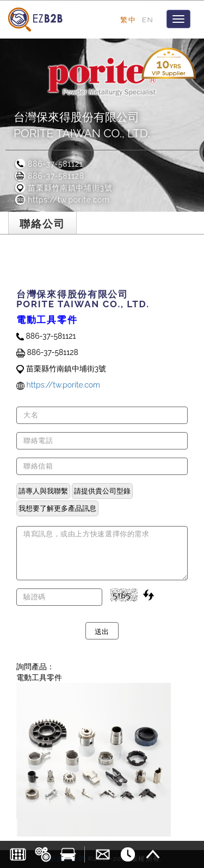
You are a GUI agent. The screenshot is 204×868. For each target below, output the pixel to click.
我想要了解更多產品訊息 (57, 508)
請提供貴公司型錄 (102, 491)
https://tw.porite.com (61, 200)
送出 (102, 631)
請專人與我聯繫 (43, 491)
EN (148, 20)
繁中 (128, 20)
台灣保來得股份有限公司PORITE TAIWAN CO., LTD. (82, 125)
